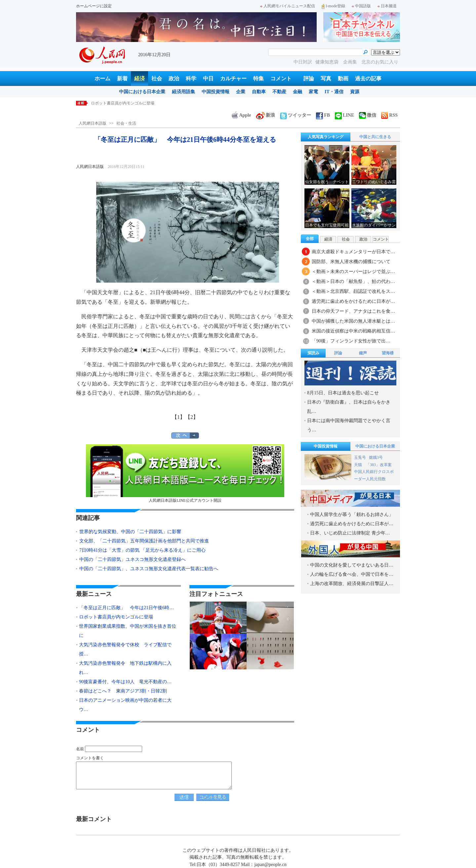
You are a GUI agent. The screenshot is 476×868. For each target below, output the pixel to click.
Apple (241, 115)
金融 (297, 92)
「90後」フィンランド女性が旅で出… (351, 341)
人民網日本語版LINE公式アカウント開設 (185, 473)
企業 (241, 92)
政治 (174, 79)
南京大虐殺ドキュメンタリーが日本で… (353, 252)
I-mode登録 (333, 6)
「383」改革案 (379, 465)
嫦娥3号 (376, 457)
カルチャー (233, 79)
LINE (344, 115)
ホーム (102, 79)
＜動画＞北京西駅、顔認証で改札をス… (353, 291)
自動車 (259, 92)
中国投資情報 (216, 92)
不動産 (279, 92)
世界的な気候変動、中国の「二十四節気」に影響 (130, 532)
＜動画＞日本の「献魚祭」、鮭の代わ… (353, 281)
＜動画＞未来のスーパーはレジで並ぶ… (353, 272)
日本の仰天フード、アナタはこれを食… (353, 311)
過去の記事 (368, 79)
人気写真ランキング (326, 137)
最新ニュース (94, 594)
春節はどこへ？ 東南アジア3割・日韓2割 (123, 691)
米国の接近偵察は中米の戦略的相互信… (353, 331)
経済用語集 (183, 92)
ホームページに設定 (94, 6)
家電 (313, 92)
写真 (326, 79)
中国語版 (361, 6)
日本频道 (387, 6)
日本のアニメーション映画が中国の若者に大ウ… (125, 705)
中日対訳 (303, 62)
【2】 (192, 417)
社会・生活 (126, 123)
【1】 (178, 417)
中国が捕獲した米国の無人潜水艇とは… (353, 321)
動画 (343, 79)
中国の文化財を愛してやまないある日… (352, 565)
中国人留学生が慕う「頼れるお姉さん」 (352, 514)
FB (323, 115)
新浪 (265, 115)
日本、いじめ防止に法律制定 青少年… (350, 533)
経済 (139, 79)
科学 (191, 79)
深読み (313, 353)
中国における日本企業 (142, 92)
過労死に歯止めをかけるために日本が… (353, 301)
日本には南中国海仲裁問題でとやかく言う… (349, 425)
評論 (309, 79)
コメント (281, 79)
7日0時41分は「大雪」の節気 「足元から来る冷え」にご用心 (142, 550)
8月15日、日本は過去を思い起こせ (343, 393)
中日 (208, 79)
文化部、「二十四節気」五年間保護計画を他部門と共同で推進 (144, 541)
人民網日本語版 (93, 123)
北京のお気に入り (380, 62)
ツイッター (296, 115)
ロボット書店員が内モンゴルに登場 (123, 103)
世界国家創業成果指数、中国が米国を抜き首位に (128, 631)
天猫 (358, 465)
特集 (258, 79)
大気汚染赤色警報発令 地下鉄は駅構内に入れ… (125, 668)
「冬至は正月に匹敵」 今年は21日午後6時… (126, 608)
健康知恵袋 (328, 62)
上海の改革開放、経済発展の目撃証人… (352, 584)
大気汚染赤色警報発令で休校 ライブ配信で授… (125, 649)
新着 (122, 79)
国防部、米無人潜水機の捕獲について (351, 262)
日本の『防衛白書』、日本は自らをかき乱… (349, 407)
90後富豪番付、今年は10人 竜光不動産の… (125, 682)
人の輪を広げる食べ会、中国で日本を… (352, 574)
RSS (389, 115)
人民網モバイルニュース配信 (288, 6)
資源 (355, 92)
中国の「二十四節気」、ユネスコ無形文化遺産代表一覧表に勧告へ (149, 569)
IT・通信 (334, 92)
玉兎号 (360, 457)
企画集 (351, 62)
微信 (368, 115)
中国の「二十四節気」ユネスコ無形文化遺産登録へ (133, 559)
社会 (157, 79)
